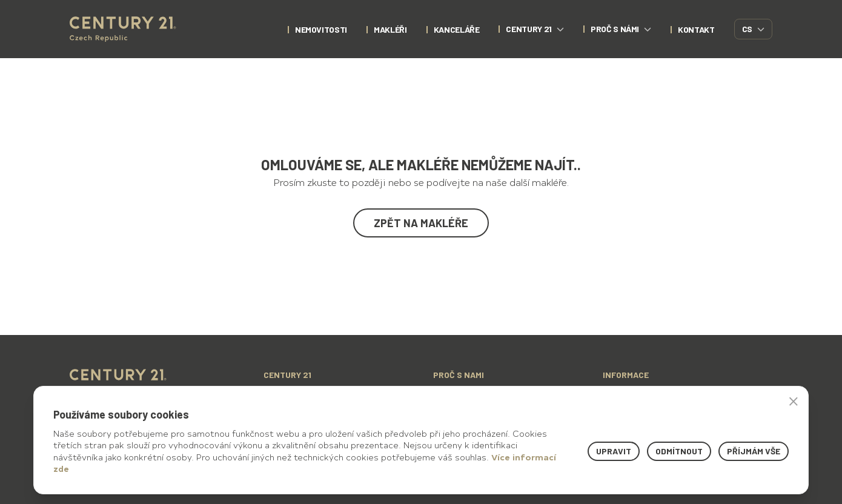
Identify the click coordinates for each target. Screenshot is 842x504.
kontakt (696, 29)
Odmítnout (679, 451)
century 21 (535, 29)
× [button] (794, 401)
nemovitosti (321, 29)
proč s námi (621, 29)
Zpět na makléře (421, 223)
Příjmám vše (754, 451)
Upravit (614, 451)
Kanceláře (457, 29)
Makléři (390, 29)
